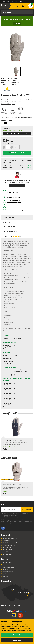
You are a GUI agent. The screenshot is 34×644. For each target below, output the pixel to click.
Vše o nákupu (7, 565)
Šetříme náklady (7, 554)
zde (30, 630)
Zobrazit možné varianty (25, 117)
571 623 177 (11, 1)
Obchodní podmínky (8, 567)
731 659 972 (21, 1)
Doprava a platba (7, 563)
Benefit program (7, 547)
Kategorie (8, 12)
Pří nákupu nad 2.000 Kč (13, 192)
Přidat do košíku (18, 153)
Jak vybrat (6, 576)
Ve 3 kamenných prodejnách (14, 197)
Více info (17, 24)
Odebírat (28, 509)
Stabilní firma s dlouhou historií (11, 543)
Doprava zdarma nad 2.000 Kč (11, 538)
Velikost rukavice (7, 120)
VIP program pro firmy (9, 545)
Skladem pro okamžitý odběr (14, 201)
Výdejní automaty (8, 572)
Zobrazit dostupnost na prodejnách (17, 134)
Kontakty (5, 569)
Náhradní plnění (7, 552)
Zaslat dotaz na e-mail (17, 186)
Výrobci (5, 574)
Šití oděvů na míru (8, 550)
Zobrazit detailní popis (8, 104)
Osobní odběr (6, 541)
